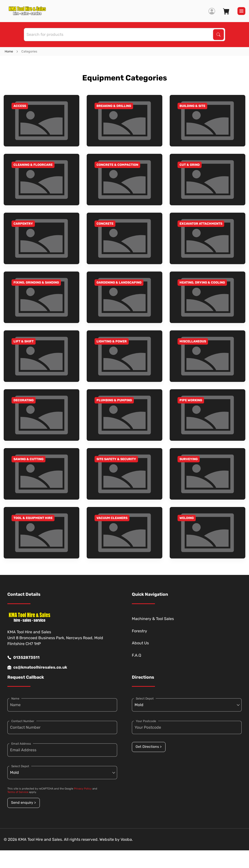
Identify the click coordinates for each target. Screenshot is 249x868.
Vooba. (127, 839)
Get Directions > (149, 747)
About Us (140, 643)
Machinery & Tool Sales (153, 619)
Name (15, 699)
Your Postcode (146, 721)
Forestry (139, 631)
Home (9, 51)
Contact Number (23, 721)
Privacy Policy (83, 789)
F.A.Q (137, 655)
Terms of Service (18, 792)
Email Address (21, 744)
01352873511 (23, 658)
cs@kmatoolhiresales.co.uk (37, 667)
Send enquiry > (23, 803)
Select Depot (20, 766)
